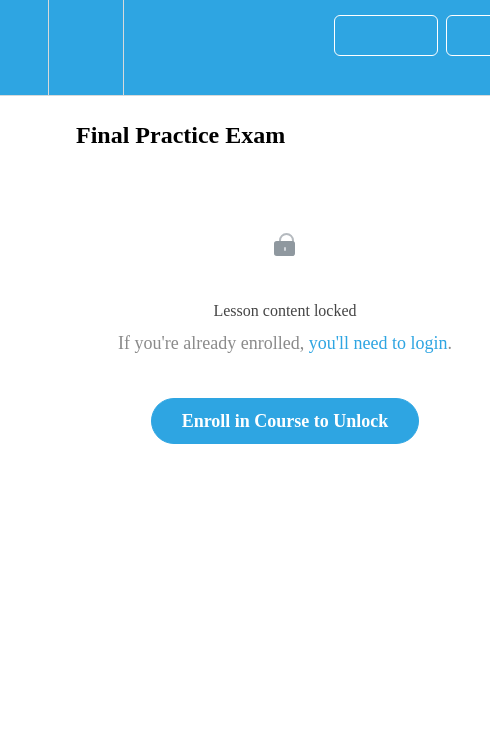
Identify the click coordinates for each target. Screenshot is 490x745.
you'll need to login (378, 343)
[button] (24, 47)
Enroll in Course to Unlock (285, 421)
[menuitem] (85, 47)
